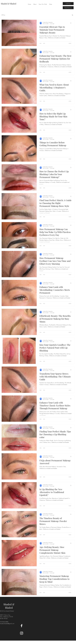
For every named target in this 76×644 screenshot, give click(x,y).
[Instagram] (22, 633)
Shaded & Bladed (9, 606)
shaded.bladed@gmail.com (7, 624)
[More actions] (71, 23)
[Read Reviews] (68, 8)
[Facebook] (22, 626)
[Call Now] (68, 4)
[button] (72, 15)
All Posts (3, 15)
